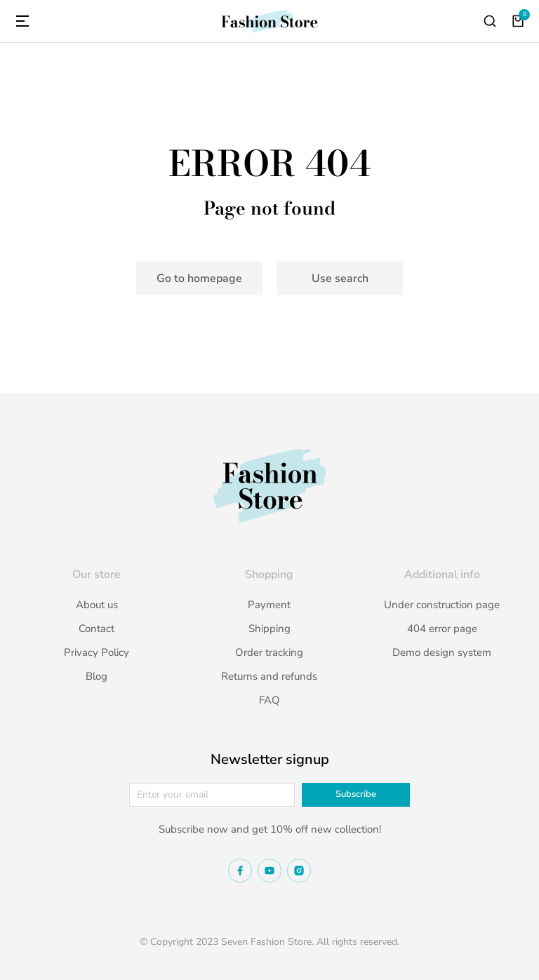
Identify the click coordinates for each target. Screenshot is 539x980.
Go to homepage (199, 278)
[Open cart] (518, 21)
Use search (340, 278)
